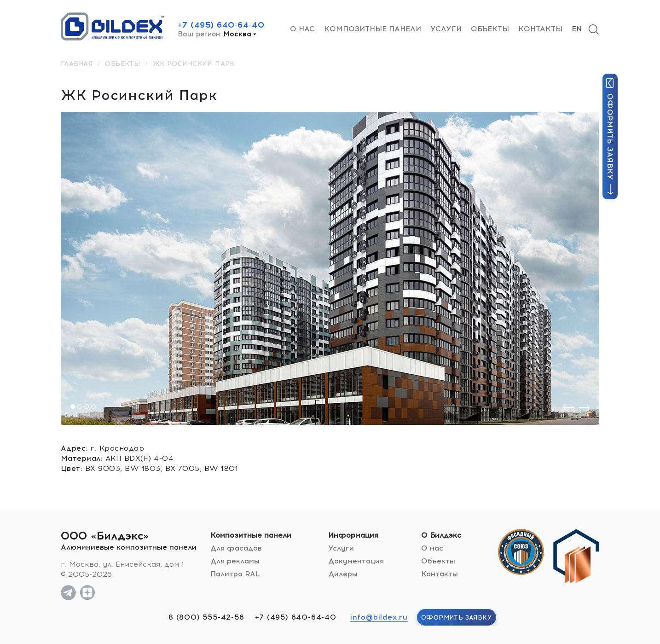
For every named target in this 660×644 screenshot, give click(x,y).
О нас (302, 29)
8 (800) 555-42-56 (206, 617)
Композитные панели (373, 29)
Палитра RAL (235, 574)
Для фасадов (236, 548)
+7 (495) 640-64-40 (221, 25)
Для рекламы (235, 561)
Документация (356, 561)
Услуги (446, 29)
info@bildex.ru (379, 617)
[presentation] (568, 408)
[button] (73, 406)
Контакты (540, 29)
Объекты (490, 29)
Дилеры (343, 574)
